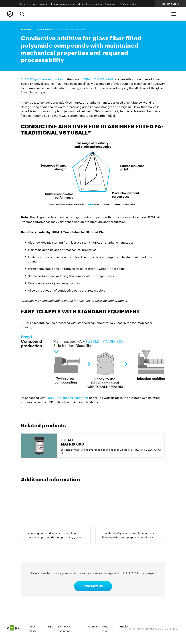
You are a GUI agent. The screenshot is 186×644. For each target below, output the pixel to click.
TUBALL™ (10, 14)
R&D (51, 626)
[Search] (22, 14)
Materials (26, 29)
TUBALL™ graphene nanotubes (42, 79)
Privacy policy (129, 4)
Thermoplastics (44, 29)
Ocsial (14, 628)
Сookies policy (112, 4)
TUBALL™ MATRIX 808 (99, 79)
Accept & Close (171, 4)
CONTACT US (93, 586)
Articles (124, 626)
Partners (93, 626)
